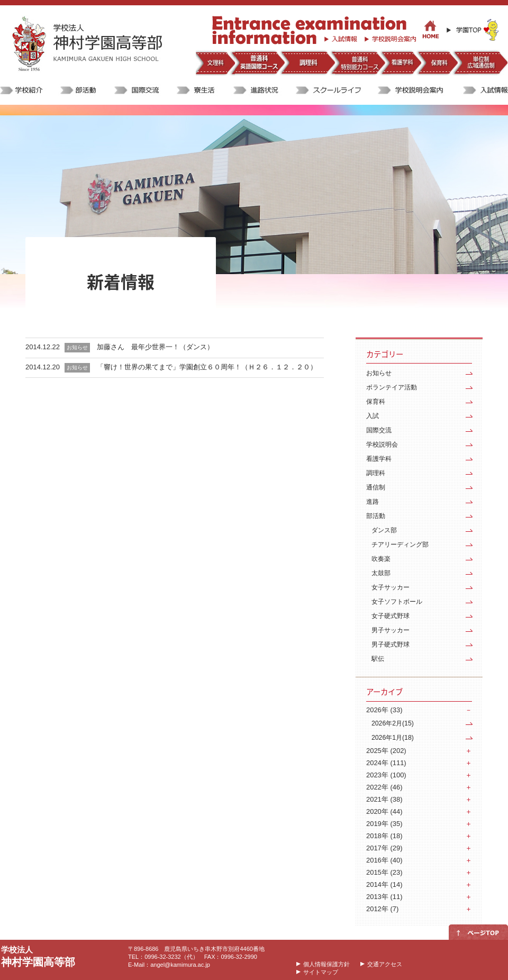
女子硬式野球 (391, 616)
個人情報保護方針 (326, 964)
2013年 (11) (384, 897)
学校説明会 (382, 444)
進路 (373, 502)
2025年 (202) (386, 751)
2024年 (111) (386, 763)
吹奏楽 (381, 559)
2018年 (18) (384, 836)
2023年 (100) (386, 775)
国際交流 (379, 430)
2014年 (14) (384, 884)
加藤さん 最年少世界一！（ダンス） (155, 347)
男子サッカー (391, 630)
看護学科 (379, 459)
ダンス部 (384, 530)
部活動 (376, 516)
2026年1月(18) (393, 738)
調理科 (376, 473)
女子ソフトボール (397, 602)
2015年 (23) (384, 872)
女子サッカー (391, 587)
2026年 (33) (384, 710)
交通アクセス (385, 964)
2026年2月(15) (393, 723)
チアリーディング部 (400, 545)
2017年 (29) (384, 848)
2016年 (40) (384, 860)
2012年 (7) (382, 909)
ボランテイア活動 (392, 387)
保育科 (376, 402)
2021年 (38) (384, 799)
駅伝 (378, 659)
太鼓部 (381, 573)
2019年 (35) (384, 824)
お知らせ (379, 373)
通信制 (376, 487)
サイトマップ (321, 972)
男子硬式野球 (391, 645)
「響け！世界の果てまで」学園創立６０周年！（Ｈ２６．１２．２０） (207, 367)
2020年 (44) (384, 811)
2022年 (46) (384, 787)
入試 (373, 416)
